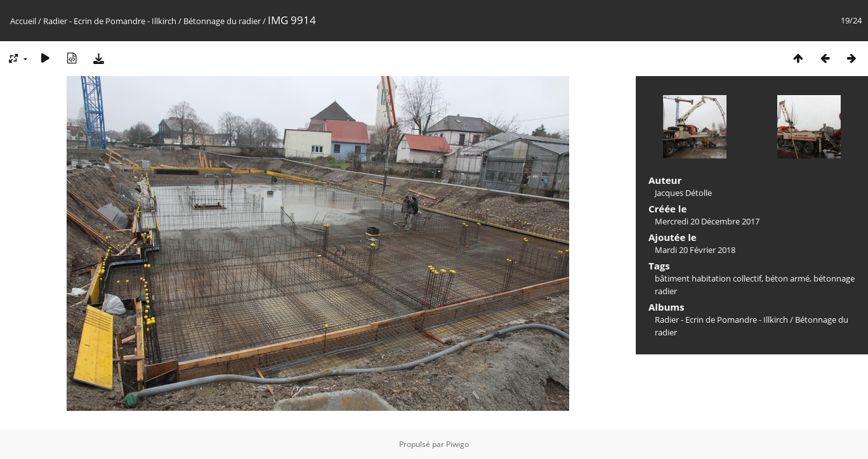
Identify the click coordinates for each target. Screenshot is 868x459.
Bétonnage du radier (222, 21)
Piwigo (457, 444)
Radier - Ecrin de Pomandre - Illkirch (110, 21)
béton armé (787, 278)
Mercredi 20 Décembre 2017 (707, 221)
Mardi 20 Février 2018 (695, 250)
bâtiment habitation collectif (708, 278)
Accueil (23, 21)
